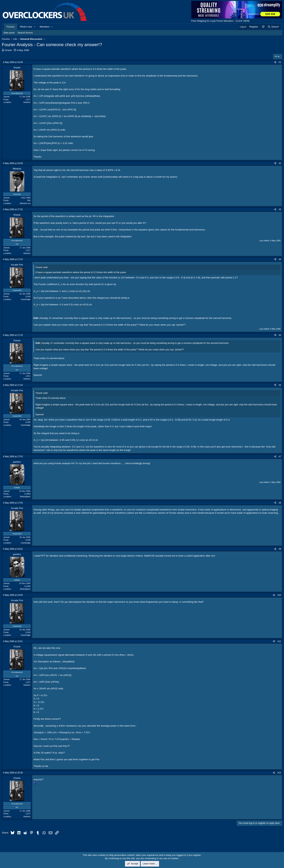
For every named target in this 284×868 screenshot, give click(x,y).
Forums (11, 27)
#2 (280, 163)
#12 (279, 773)
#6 (280, 385)
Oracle (8, 50)
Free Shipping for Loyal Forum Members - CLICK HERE (221, 21)
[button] (35, 27)
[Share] (275, 62)
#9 (280, 549)
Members (45, 27)
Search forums (25, 33)
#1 (280, 62)
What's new (26, 27)
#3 (280, 209)
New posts (9, 33)
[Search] (273, 27)
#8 (280, 503)
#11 (279, 641)
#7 (280, 457)
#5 (280, 335)
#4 (280, 259)
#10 (279, 595)
